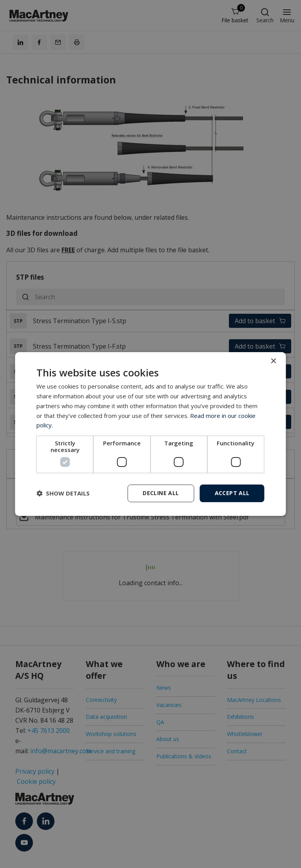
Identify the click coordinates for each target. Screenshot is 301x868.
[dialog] (150, 434)
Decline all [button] (161, 493)
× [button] (273, 361)
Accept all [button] (232, 493)
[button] (63, 494)
